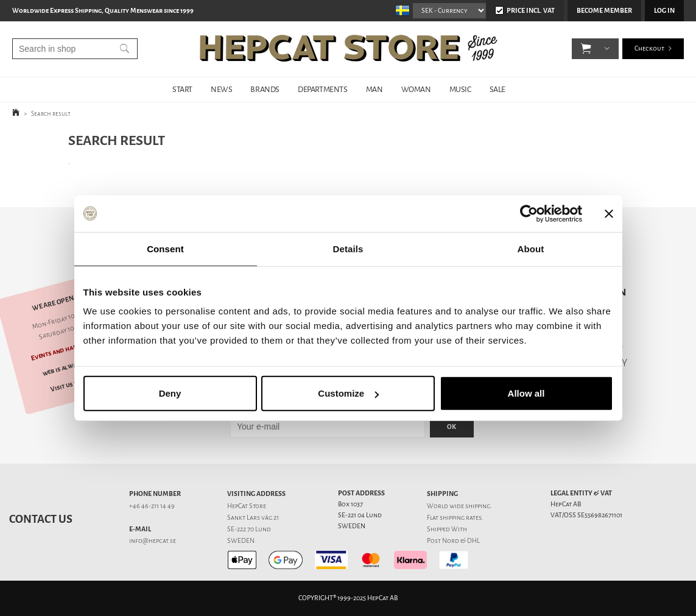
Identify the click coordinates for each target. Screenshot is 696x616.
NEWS (221, 89)
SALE (497, 89)
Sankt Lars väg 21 (253, 518)
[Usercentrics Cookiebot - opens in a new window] (529, 213)
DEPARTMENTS (323, 89)
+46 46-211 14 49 (152, 506)
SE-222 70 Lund (249, 529)
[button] (586, 49)
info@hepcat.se (153, 541)
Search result (51, 114)
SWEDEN (241, 541)
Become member (604, 11)
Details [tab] (348, 248)
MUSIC (460, 89)
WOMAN (416, 89)
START (182, 89)
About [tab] (531, 248)
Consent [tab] (165, 248)
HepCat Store (247, 506)
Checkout (649, 48)
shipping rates (460, 518)
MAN (374, 89)
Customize (348, 393)
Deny (170, 393)
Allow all (526, 393)
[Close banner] (609, 213)
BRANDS (265, 89)
